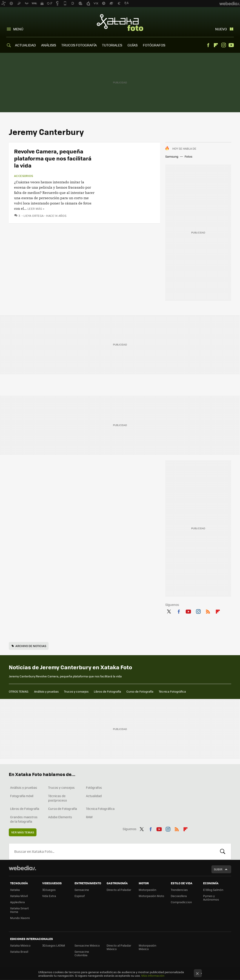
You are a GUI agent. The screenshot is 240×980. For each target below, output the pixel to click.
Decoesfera (179, 896)
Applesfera (17, 902)
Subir (218, 869)
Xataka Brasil (19, 952)
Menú (18, 29)
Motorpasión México (147, 947)
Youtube (231, 45)
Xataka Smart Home (19, 910)
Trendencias (179, 890)
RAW (89, 817)
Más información (153, 975)
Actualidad (94, 796)
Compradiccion (181, 902)
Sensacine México (87, 945)
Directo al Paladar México (119, 947)
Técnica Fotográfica (172, 691)
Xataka (15, 890)
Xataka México (20, 945)
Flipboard (216, 45)
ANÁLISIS (49, 45)
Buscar (223, 851)
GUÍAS (133, 45)
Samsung (172, 156)
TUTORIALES (112, 45)
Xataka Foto (120, 22)
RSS (208, 611)
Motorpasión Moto (151, 896)
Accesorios (24, 176)
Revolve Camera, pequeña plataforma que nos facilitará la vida (53, 158)
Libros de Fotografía (107, 691)
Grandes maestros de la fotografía (24, 819)
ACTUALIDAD (25, 45)
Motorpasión (147, 890)
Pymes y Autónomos (211, 898)
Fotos (188, 156)
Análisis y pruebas (46, 691)
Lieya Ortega (34, 216)
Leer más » (36, 209)
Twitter (169, 611)
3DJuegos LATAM (54, 945)
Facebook (208, 45)
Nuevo (221, 29)
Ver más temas (23, 832)
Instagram (224, 45)
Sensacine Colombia (82, 953)
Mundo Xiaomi (20, 918)
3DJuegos (49, 890)
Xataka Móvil (19, 896)
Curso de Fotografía (140, 691)
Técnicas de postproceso (57, 798)
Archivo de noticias (31, 646)
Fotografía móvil (22, 796)
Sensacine (82, 890)
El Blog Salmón (213, 890)
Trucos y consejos (76, 691)
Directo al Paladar (119, 890)
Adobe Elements (60, 817)
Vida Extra (49, 896)
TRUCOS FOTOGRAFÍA (79, 45)
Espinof (80, 896)
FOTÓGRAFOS (154, 45)
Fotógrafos (94, 787)
